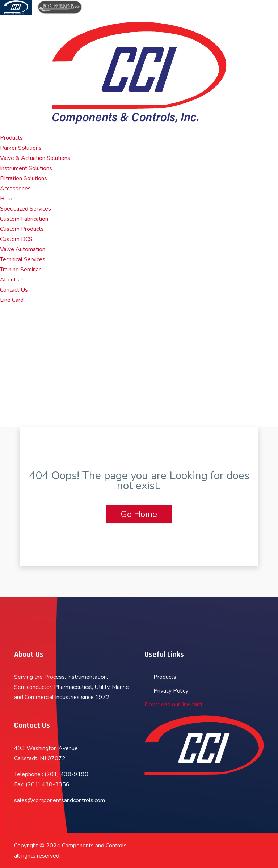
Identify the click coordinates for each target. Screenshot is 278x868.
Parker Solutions (21, 148)
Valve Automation (23, 249)
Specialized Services (26, 209)
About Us (12, 280)
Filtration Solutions (24, 178)
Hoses (8, 199)
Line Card (12, 300)
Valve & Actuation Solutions (35, 158)
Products (11, 138)
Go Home (139, 514)
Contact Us (14, 290)
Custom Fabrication (24, 219)
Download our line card (173, 704)
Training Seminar (20, 270)
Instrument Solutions (26, 168)
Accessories (15, 189)
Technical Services (23, 259)
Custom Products (22, 229)
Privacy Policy (171, 691)
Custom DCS (16, 239)
